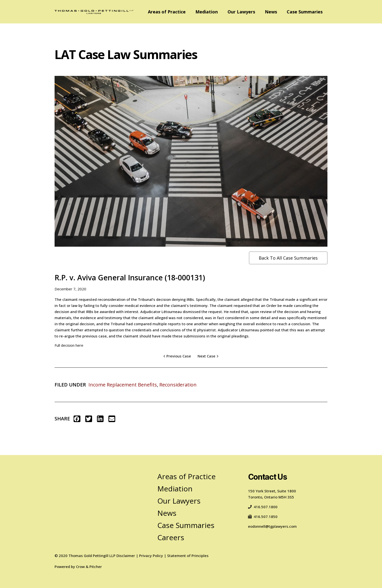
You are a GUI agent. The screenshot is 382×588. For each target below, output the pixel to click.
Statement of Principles (188, 556)
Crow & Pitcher (89, 567)
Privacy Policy (151, 556)
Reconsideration (178, 385)
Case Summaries (305, 12)
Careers (171, 537)
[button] (77, 419)
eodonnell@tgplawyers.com (272, 526)
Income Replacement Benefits (123, 385)
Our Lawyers (241, 12)
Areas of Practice (167, 12)
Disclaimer (126, 556)
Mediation (207, 12)
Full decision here (69, 345)
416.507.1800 (263, 507)
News (271, 12)
